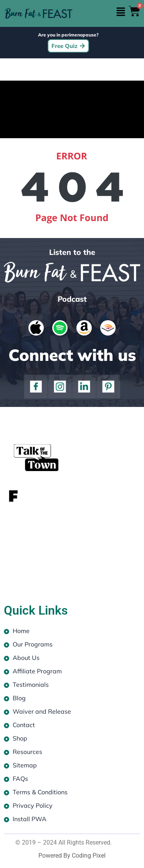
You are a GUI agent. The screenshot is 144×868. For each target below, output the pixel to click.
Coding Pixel (89, 856)
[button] (121, 12)
